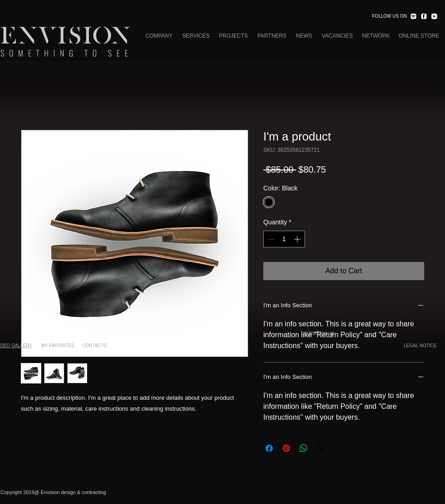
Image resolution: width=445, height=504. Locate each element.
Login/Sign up (317, 333)
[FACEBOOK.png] (424, 16)
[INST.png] (413, 16)
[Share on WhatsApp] (304, 448)
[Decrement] (270, 239)
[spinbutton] (284, 239)
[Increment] (298, 239)
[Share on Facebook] (269, 448)
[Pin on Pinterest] (286, 448)
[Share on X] (321, 448)
